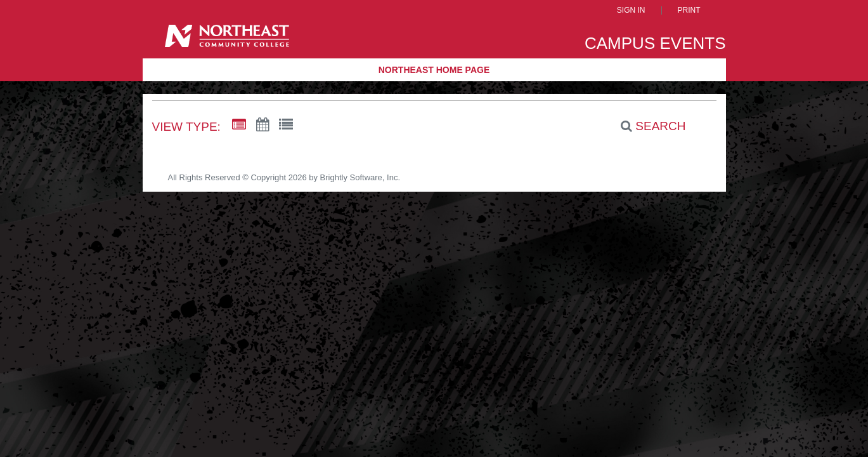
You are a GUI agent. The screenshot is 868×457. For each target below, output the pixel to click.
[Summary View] (239, 125)
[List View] (286, 125)
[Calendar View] (262, 125)
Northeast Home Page (434, 70)
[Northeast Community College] (227, 40)
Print (689, 10)
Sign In (631, 10)
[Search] (646, 126)
